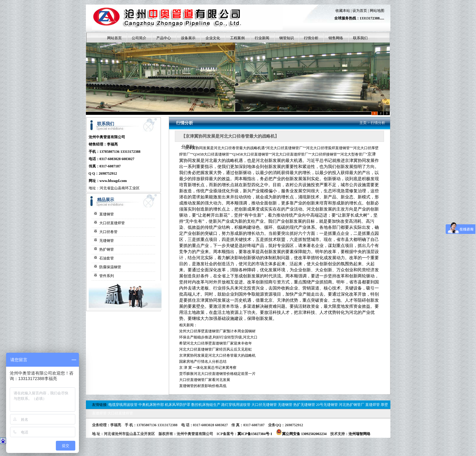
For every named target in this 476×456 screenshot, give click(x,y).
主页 (363, 123)
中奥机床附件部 (151, 405)
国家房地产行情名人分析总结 (203, 362)
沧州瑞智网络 (359, 434)
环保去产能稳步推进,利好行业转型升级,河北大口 (218, 337)
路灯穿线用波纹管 (236, 405)
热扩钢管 (107, 249)
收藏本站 (343, 11)
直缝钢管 (107, 214)
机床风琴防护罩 (178, 405)
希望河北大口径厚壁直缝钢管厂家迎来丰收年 (216, 343)
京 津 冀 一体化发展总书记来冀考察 (208, 368)
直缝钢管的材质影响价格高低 (203, 386)
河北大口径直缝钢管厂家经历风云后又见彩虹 (216, 349)
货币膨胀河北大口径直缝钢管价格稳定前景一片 (217, 374)
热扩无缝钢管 (304, 405)
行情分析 (378, 123)
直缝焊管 (372, 405)
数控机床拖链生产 (206, 405)
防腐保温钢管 (110, 267)
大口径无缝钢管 (264, 405)
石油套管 (107, 258)
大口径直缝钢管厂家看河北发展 (205, 380)
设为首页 (360, 11)
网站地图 (377, 11)
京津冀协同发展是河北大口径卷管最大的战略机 (217, 355)
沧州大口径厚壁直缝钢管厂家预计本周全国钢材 (217, 331)
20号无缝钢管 (327, 405)
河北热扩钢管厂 (352, 405)
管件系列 (107, 276)
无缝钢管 (107, 241)
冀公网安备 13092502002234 (301, 434)
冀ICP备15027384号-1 (255, 434)
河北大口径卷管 (226, 148)
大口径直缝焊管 (112, 223)
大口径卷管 (108, 232)
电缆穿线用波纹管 (123, 405)
